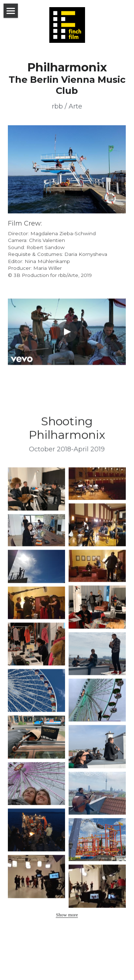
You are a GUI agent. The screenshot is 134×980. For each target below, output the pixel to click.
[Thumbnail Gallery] (36, 492)
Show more (67, 918)
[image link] (67, 169)
